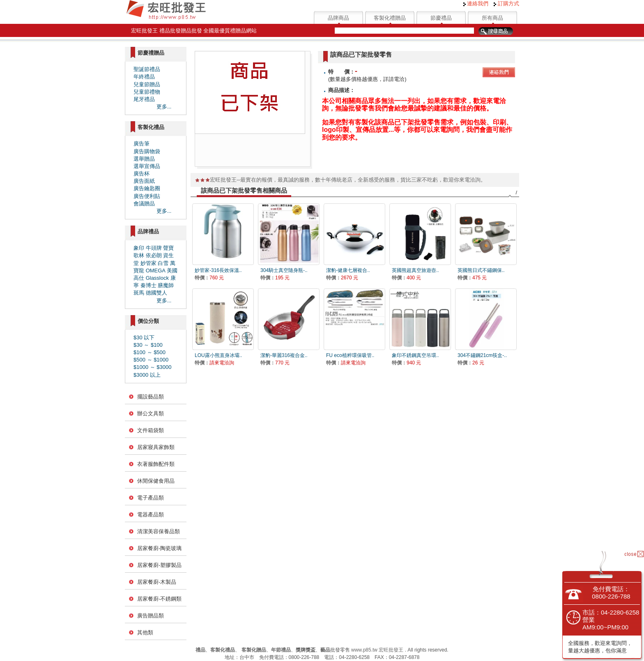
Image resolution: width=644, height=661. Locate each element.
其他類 (145, 632)
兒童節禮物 (147, 92)
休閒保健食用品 (156, 481)
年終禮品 (144, 77)
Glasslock (157, 278)
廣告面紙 (144, 181)
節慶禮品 (441, 18)
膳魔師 (166, 285)
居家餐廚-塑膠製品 (159, 565)
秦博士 (148, 285)
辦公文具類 (151, 413)
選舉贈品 (144, 159)
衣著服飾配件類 (156, 464)
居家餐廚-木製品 (157, 582)
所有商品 (492, 18)
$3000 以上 (147, 375)
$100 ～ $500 (149, 352)
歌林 (139, 255)
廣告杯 (141, 174)
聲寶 (168, 248)
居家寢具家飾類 (156, 447)
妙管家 (148, 263)
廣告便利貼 (147, 196)
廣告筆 (141, 144)
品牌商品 (338, 18)
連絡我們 (476, 3)
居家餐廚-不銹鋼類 (159, 599)
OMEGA (156, 271)
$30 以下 (144, 337)
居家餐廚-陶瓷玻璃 (159, 548)
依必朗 (154, 255)
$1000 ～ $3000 (153, 367)
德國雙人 (156, 293)
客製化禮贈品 (390, 18)
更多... (164, 107)
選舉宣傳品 (147, 166)
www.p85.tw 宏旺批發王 (377, 650)
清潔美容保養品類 (159, 531)
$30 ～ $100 (148, 345)
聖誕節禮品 (147, 69)
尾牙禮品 (144, 99)
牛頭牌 (154, 248)
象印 (139, 248)
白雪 (163, 263)
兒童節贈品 (147, 84)
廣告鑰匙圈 (147, 188)
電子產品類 (151, 498)
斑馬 (139, 293)
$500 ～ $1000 (151, 360)
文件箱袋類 (151, 430)
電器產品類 (151, 515)
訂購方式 (506, 3)
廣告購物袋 (147, 151)
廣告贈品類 (151, 616)
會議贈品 (144, 204)
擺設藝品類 (151, 397)
